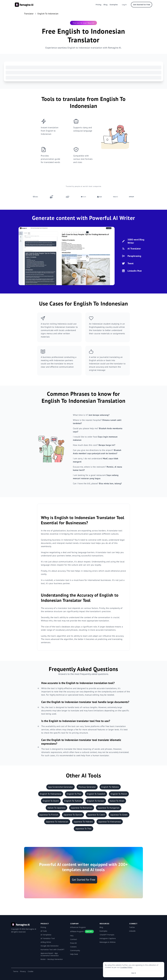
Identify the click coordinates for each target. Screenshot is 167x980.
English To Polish (119, 794)
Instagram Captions (108, 938)
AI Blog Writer (46, 942)
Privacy (23, 971)
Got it (134, 973)
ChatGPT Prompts (107, 935)
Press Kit (73, 943)
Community (75, 950)
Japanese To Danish (73, 815)
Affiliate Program (77, 932)
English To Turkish (73, 801)
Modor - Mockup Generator (52, 959)
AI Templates (46, 935)
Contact (74, 939)
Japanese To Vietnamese (110, 822)
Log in (124, 5)
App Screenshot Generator (61, 787)
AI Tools (44, 931)
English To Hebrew (110, 787)
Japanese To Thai (83, 829)
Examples (114, 5)
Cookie (31, 971)
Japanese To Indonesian (57, 822)
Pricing (98, 5)
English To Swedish (96, 794)
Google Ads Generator (50, 946)
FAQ (72, 936)
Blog (105, 5)
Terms (16, 971)
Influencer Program (78, 927)
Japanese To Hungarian (109, 808)
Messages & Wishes (108, 942)
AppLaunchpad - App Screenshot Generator (50, 954)
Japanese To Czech (96, 815)
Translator (29, 14)
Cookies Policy (126, 967)
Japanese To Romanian (82, 808)
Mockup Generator (87, 787)
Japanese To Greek (119, 815)
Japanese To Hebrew (83, 822)
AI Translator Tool (48, 938)
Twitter (132, 927)
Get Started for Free (142, 5)
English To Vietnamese (51, 794)
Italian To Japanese (56, 808)
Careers (73, 947)
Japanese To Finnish (49, 815)
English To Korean (96, 801)
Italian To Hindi (117, 801)
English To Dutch (51, 801)
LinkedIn (132, 931)
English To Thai (74, 794)
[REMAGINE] (24, 925)
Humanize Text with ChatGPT (52, 950)
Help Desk (74, 954)
